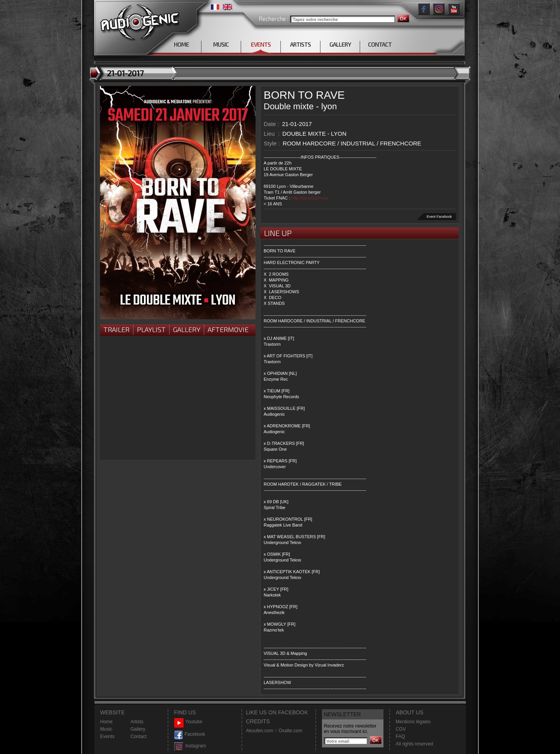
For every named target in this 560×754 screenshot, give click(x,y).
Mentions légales (413, 722)
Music (106, 729)
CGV (401, 729)
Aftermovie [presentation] (228, 329)
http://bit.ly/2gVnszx (310, 198)
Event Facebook (439, 217)
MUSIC (221, 44)
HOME (181, 44)
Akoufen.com (260, 731)
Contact (139, 737)
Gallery (187, 329)
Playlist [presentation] (151, 329)
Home (107, 722)
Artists (137, 722)
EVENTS (261, 44)
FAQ (401, 737)
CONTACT (380, 44)
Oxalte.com (290, 731)
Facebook (190, 734)
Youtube (188, 722)
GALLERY (340, 44)
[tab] (117, 330)
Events (108, 737)
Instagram (190, 746)
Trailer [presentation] (116, 329)
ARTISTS (300, 44)
